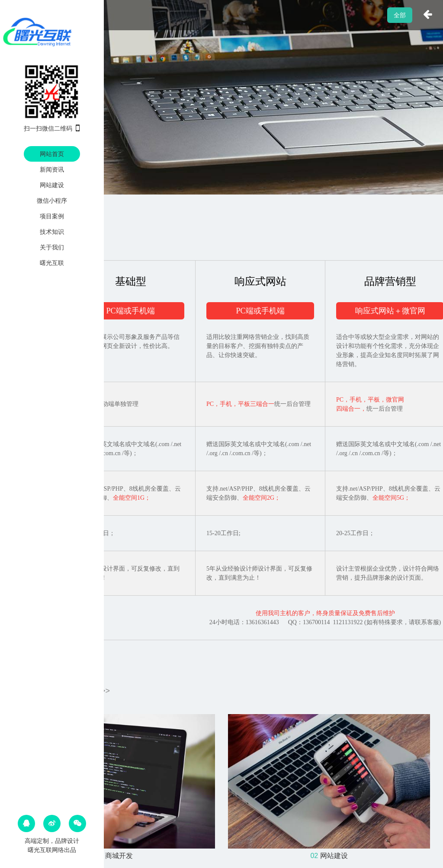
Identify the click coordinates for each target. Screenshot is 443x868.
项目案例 (52, 216)
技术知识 (52, 232)
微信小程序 (52, 201)
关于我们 (52, 247)
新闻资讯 (52, 169)
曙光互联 (52, 263)
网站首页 (52, 154)
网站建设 (52, 185)
